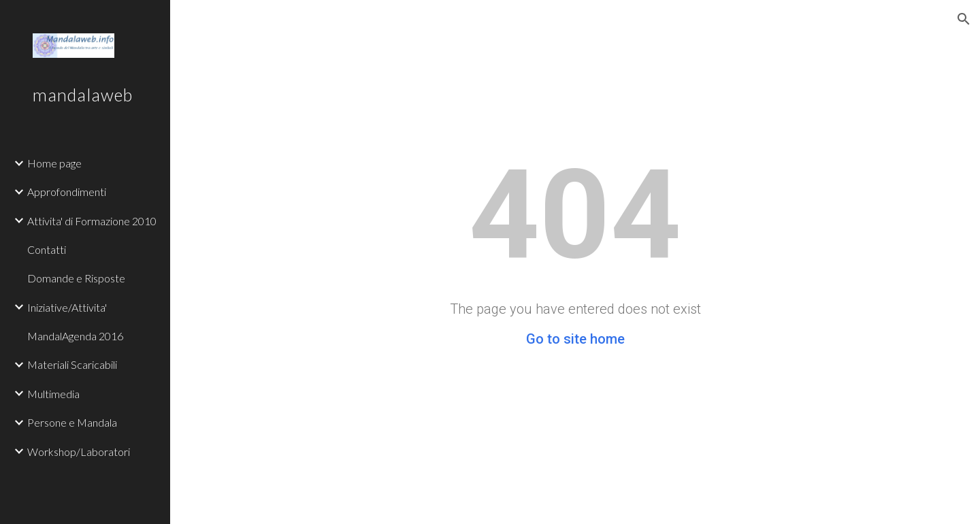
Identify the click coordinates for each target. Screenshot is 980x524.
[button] (964, 19)
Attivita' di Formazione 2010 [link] (92, 221)
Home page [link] (54, 163)
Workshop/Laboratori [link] (79, 452)
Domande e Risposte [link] (76, 278)
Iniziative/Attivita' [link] (67, 307)
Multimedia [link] (53, 394)
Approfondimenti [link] (67, 192)
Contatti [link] (47, 249)
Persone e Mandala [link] (72, 422)
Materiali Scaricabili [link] (72, 364)
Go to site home (575, 339)
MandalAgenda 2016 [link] (75, 336)
